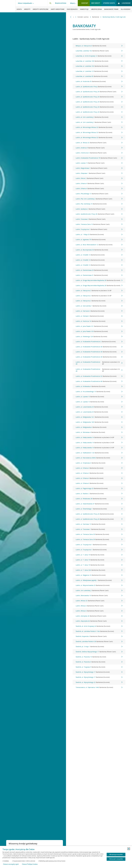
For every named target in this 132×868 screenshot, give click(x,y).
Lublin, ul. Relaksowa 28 (99, 499)
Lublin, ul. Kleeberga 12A (99, 337)
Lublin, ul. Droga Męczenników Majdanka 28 (99, 280)
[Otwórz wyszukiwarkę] (50, 3)
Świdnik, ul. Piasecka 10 (99, 657)
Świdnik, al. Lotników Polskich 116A (99, 631)
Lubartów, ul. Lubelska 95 (99, 76)
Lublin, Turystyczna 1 (99, 229)
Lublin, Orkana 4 (99, 183)
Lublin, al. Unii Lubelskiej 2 (99, 117)
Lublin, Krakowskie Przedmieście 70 (99, 158)
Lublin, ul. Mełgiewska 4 (99, 427)
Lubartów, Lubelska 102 (99, 51)
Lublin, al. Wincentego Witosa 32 (99, 127)
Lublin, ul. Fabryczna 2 (99, 291)
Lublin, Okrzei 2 (99, 178)
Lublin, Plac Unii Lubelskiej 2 (99, 199)
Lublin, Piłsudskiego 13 (99, 194)
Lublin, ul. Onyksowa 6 (99, 463)
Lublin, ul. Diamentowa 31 (99, 275)
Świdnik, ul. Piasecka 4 (99, 662)
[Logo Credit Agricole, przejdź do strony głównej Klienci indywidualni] (8, 6)
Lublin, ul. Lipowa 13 (99, 397)
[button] (129, 849)
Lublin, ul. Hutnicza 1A (99, 321)
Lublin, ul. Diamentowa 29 (99, 270)
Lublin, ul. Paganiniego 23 (99, 488)
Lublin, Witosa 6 (99, 606)
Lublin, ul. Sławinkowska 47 (99, 504)
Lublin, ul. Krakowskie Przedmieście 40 (99, 347)
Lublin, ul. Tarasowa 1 (99, 529)
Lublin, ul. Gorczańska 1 (99, 306)
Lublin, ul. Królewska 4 (99, 386)
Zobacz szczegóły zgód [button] (11, 864)
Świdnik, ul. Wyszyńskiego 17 (99, 672)
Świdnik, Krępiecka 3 (99, 636)
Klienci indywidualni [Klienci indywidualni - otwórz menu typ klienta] (25, 3)
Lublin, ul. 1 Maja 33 (99, 235)
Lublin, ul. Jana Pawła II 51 (99, 326)
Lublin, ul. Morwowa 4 (99, 432)
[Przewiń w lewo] (71, 17)
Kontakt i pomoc (83, 17)
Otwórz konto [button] (109, 3)
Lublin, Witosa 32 (99, 601)
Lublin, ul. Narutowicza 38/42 (99, 458)
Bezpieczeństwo (61, 3)
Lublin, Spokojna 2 (99, 209)
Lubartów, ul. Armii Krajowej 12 (99, 56)
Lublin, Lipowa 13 (99, 163)
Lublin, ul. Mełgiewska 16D (99, 422)
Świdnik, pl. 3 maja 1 (99, 647)
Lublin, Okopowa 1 (99, 173)
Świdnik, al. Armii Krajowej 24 (99, 626)
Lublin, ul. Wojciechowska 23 (99, 585)
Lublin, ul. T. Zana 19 (99, 555)
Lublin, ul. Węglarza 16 (99, 575)
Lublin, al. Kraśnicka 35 (99, 81)
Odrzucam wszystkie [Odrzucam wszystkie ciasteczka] (116, 859)
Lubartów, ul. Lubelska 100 (99, 61)
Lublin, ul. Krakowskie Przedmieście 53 (99, 376)
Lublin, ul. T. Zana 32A (99, 570)
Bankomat (96, 17)
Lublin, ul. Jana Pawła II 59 (99, 331)
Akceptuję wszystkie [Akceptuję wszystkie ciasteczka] (116, 855)
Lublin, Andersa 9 (99, 148)
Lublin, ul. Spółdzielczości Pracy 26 (99, 514)
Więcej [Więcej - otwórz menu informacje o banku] (72, 3)
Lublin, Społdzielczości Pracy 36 (99, 214)
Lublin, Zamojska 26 (99, 616)
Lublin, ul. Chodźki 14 (99, 255)
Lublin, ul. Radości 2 (99, 494)
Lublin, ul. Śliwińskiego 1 (99, 509)
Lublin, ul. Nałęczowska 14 (99, 437)
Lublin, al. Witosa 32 (99, 143)
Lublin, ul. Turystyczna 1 (99, 545)
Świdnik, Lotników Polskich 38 (99, 642)
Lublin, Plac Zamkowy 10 (99, 204)
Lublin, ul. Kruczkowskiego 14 (99, 392)
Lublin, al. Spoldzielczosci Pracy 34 (99, 92)
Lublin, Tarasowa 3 (99, 219)
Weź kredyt (96, 3)
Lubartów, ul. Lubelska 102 (99, 66)
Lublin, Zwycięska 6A (99, 621)
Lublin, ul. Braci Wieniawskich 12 (99, 245)
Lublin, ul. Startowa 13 (99, 524)
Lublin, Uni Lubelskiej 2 (99, 590)
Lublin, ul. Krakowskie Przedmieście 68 (99, 381)
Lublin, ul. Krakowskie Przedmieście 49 (99, 363)
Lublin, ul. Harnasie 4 (99, 311)
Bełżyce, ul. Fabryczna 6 (99, 46)
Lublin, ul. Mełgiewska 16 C (99, 417)
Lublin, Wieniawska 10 (99, 596)
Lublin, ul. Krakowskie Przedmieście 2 (99, 342)
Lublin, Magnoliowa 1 (99, 168)
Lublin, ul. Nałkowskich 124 (99, 453)
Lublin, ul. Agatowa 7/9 (99, 240)
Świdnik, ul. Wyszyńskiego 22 (99, 682)
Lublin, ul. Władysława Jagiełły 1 (99, 580)
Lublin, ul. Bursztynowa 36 (99, 250)
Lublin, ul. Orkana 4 (99, 468)
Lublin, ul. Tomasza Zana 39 (99, 534)
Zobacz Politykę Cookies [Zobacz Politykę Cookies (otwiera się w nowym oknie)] (30, 864)
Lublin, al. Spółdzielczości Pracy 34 (99, 97)
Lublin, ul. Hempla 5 (99, 316)
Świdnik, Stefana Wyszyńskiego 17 (99, 652)
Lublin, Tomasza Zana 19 (99, 224)
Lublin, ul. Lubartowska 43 (99, 407)
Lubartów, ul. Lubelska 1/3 (99, 71)
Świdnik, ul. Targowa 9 (99, 667)
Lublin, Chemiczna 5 (99, 153)
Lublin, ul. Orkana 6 (99, 483)
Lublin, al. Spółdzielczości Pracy (99, 87)
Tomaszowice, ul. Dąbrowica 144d (99, 687)
